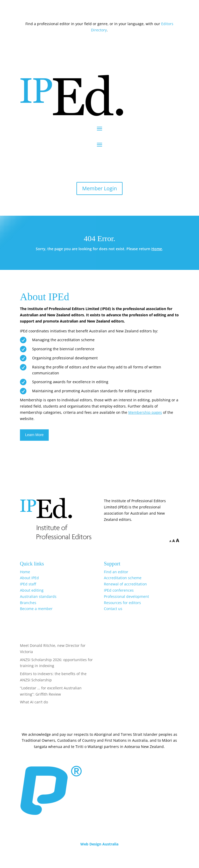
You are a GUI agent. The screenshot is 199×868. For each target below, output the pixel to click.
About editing (32, 590)
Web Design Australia (99, 844)
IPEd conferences (119, 590)
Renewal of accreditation (125, 584)
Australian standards (38, 596)
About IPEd (29, 578)
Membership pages (145, 412)
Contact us (113, 609)
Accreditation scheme (123, 578)
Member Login (99, 188)
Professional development (126, 596)
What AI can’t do (34, 702)
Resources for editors (122, 603)
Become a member (36, 609)
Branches (28, 603)
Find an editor (116, 572)
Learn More (34, 435)
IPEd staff (28, 584)
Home (157, 249)
